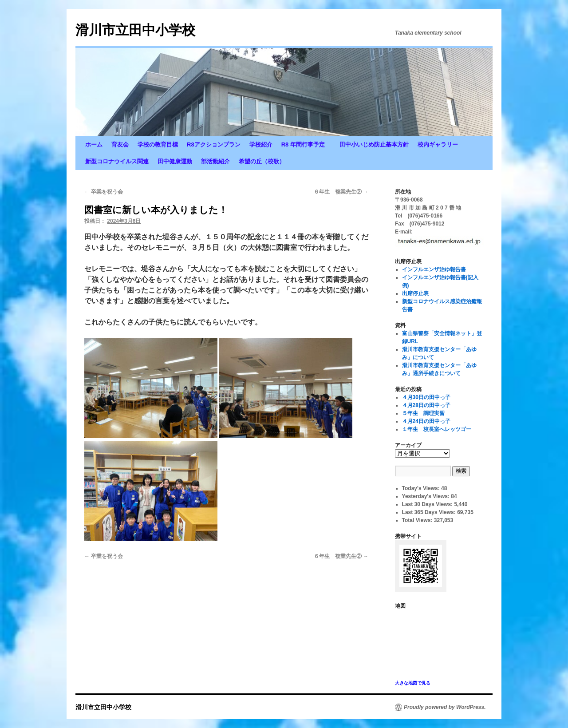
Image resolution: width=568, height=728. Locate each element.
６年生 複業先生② (341, 192)
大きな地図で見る (413, 683)
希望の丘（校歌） (262, 161)
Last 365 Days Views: (430, 512)
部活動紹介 (215, 161)
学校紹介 (261, 144)
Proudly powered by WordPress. (445, 707)
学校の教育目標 (158, 144)
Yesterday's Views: (427, 496)
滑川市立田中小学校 (135, 30)
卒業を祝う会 (104, 192)
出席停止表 (415, 293)
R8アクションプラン (214, 144)
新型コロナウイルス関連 (117, 161)
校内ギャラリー (438, 144)
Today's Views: (422, 488)
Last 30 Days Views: (428, 504)
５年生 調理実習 (423, 413)
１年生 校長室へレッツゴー (437, 429)
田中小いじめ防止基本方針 (374, 144)
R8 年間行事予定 (306, 144)
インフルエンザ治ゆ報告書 (434, 269)
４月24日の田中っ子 (426, 421)
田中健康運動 (175, 161)
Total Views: (418, 520)
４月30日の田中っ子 (426, 397)
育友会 (120, 144)
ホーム (94, 144)
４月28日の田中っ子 (426, 405)
